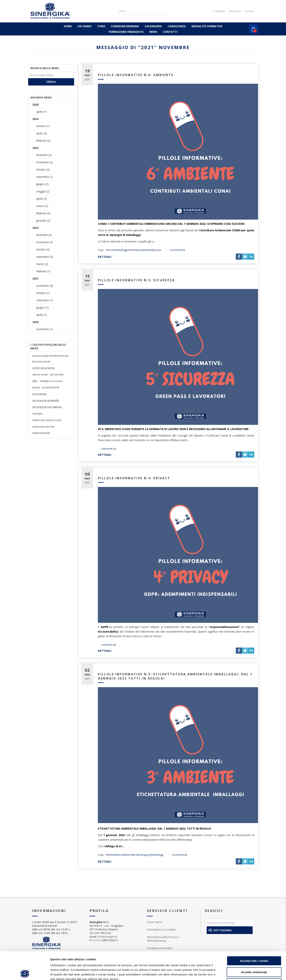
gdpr (35, 381)
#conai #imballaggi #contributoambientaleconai (134, 250)
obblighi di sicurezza (51, 381)
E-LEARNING (219, 11)
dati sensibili (57, 374)
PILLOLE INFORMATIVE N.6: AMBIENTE (136, 75)
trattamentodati (41, 433)
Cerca (51, 82)
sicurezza (39, 394)
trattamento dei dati (43, 427)
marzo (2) (42, 206)
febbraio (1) (43, 271)
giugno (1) (42, 307)
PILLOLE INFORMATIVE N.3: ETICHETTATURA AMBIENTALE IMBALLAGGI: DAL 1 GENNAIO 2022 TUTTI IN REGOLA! (175, 676)
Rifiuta (254, 956)
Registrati (235, 11)
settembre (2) (45, 257)
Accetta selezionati (254, 944)
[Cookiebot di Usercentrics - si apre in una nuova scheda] (25, 973)
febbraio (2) (43, 141)
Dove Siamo (155, 922)
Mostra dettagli (202, 972)
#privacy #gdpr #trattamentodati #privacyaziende (51, 359)
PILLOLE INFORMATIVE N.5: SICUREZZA (136, 280)
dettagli (105, 257)
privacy (36, 387)
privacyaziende (51, 387)
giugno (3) (42, 184)
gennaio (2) (43, 220)
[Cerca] (140, 11)
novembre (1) (45, 329)
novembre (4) (45, 286)
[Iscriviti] (230, 923)
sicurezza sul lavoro (47, 407)
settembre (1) (45, 177)
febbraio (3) (43, 213)
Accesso (250, 11)
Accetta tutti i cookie (254, 933)
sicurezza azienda (46, 400)
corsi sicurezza (43, 368)
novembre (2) (45, 162)
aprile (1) (42, 112)
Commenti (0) (177, 250)
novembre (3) (45, 242)
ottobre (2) (43, 169)
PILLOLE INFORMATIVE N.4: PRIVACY (134, 478)
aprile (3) (42, 199)
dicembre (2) (44, 155)
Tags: (101, 250)
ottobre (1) (43, 126)
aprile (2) (42, 133)
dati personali (40, 374)
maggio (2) (43, 191)
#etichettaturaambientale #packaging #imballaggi (135, 855)
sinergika (37, 414)
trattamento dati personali (47, 420)
